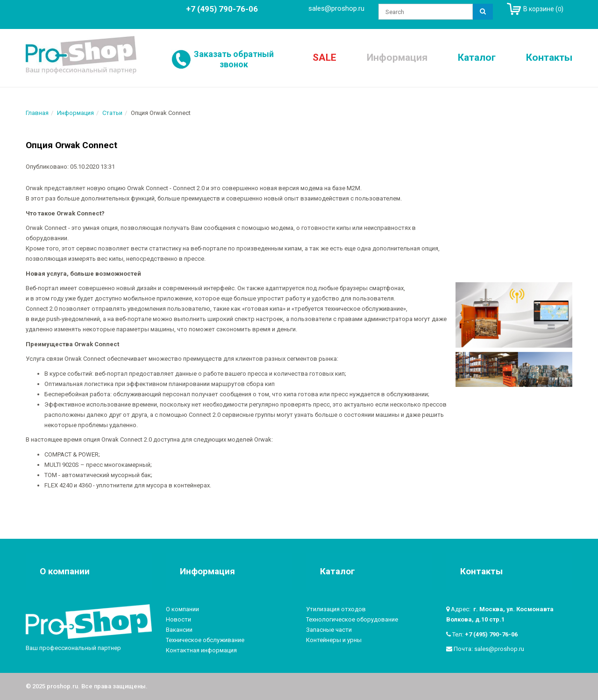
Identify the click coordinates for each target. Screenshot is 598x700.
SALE (324, 57)
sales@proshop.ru (336, 8)
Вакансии (179, 630)
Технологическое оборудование (352, 619)
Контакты (549, 57)
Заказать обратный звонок (234, 59)
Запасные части (329, 630)
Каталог (477, 57)
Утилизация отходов (336, 609)
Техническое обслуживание (205, 640)
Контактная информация (201, 650)
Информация (397, 57)
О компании (182, 609)
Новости (178, 619)
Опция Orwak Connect (71, 145)
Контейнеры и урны (334, 640)
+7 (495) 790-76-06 (491, 634)
